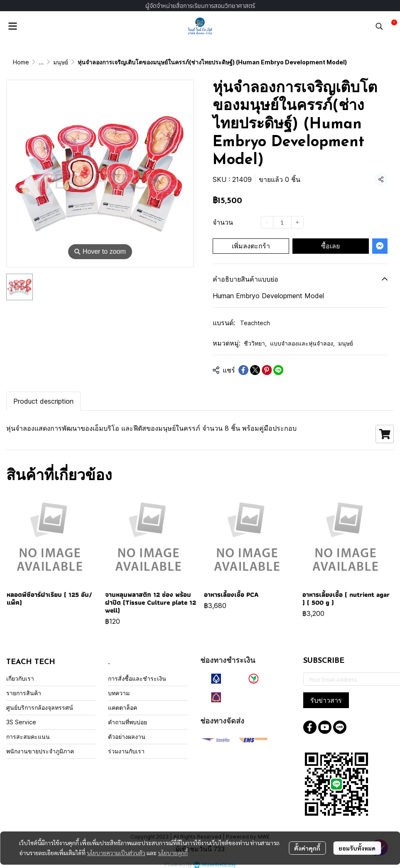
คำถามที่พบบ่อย (128, 722)
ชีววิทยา (255, 343)
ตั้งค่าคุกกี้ (307, 848)
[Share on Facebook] (243, 370)
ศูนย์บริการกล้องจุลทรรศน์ (40, 707)
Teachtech (255, 323)
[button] (379, 26)
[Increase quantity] (297, 222)
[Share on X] (255, 370)
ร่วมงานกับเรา (126, 751)
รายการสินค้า (24, 693)
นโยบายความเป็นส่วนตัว (116, 853)
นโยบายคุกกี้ (173, 853)
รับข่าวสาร (326, 700)
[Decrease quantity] (267, 222)
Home (21, 62)
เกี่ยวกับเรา (20, 678)
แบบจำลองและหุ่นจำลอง (302, 343)
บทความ (119, 693)
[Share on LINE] (278, 370)
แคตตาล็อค (123, 707)
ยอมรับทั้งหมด (357, 848)
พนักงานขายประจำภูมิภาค (40, 751)
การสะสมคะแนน (28, 737)
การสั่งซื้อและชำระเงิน (137, 678)
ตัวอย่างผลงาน (127, 737)
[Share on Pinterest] (267, 370)
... (41, 62)
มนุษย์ (61, 62)
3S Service (21, 722)
